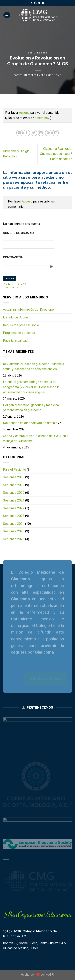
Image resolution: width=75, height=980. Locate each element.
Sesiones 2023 (14, 516)
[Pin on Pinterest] (48, 133)
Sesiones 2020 (14, 493)
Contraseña (13, 257)
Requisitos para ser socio (21, 325)
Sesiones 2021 (14, 500)
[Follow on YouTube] (43, 3)
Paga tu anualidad (15, 341)
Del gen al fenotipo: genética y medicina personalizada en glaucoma (31, 408)
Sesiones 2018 (37, 53)
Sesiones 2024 (14, 524)
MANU (50, 975)
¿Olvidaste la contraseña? (14, 284)
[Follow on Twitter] (39, 3)
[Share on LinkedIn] (55, 133)
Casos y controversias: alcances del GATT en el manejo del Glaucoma (36, 439)
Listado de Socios (16, 317)
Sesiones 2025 (14, 531)
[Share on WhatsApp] (19, 133)
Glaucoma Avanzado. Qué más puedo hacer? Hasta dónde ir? (56, 154)
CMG (59, 75)
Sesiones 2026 (14, 539)
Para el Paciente (14, 470)
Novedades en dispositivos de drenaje (30, 423)
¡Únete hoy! (42, 118)
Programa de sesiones (19, 333)
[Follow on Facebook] (32, 3)
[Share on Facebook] (27, 133)
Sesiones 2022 (14, 508)
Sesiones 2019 (14, 485)
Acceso (24, 113)
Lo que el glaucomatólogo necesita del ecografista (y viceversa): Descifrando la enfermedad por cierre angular (31, 387)
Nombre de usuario (18, 233)
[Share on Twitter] (34, 133)
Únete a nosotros (10, 287)
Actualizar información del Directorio (28, 310)
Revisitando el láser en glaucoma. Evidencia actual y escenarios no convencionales (33, 367)
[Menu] (7, 15)
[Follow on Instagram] (36, 3)
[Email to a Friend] (41, 133)
